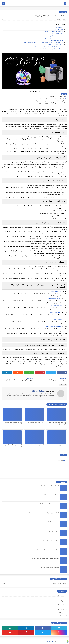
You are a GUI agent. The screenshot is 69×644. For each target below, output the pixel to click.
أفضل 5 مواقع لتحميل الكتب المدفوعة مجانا (48, 486)
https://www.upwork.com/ (54, 298)
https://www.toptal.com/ (54, 312)
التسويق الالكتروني (61, 613)
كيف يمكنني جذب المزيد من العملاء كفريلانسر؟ (52, 49)
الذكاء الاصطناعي (61, 610)
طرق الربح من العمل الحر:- (57, 40)
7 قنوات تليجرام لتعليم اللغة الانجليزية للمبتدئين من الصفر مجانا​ (44, 513)
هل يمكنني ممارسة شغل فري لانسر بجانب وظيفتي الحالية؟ (49, 47)
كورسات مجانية (61, 604)
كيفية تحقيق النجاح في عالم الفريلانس (54, 38)
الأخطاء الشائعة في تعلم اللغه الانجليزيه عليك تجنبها (52, 103)
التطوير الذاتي (62, 595)
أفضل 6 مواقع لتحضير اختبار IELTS (51, 531)
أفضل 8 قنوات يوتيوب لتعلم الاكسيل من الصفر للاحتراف (46, 558)
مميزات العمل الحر (59, 29)
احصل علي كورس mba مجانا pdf (51, 495)
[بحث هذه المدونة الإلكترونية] (37, 583)
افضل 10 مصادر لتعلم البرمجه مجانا (51, 540)
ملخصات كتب (62, 616)
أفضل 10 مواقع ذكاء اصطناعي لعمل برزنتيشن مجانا (46, 549)
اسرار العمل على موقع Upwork (57, 96)
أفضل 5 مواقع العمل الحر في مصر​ (57, 445)
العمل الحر (63, 12)
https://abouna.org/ (58, 319)
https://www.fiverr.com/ (57, 305)
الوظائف (63, 607)
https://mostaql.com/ (56, 291)
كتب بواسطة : (43, 391)
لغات (64, 598)
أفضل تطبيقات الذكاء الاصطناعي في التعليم (48, 504)
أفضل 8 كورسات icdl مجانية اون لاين (50, 567)
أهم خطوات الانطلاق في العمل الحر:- (54, 32)
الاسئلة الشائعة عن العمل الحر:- (56, 44)
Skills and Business (50, 642)
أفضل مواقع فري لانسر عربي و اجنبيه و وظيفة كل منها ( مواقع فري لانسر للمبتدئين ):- (43, 42)
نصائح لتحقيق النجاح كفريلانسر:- (56, 34)
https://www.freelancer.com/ (54, 326)
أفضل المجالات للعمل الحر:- (57, 36)
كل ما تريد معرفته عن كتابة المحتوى (35, 445)
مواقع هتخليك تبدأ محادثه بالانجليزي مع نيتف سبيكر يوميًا (51, 101)
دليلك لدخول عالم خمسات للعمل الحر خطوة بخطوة (52, 99)
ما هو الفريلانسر (60, 27)
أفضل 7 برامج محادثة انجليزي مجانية (50, 522)
